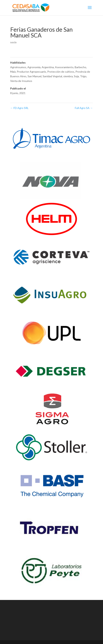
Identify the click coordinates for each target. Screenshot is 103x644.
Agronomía (34, 67)
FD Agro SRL (19, 108)
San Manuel (35, 76)
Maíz (13, 72)
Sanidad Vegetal (52, 76)
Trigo (83, 76)
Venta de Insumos (21, 81)
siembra (68, 76)
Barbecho (80, 67)
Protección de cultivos (61, 72)
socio (13, 42)
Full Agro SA (84, 108)
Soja (76, 76)
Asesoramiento (64, 67)
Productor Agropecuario (31, 72)
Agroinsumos (18, 67)
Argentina (48, 67)
